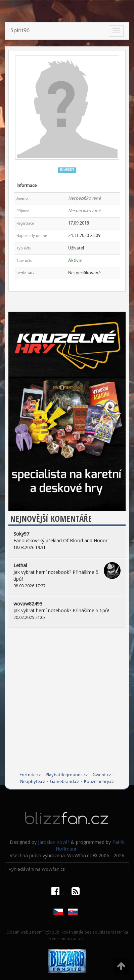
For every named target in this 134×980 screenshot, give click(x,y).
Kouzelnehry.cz (99, 782)
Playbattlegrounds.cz (67, 775)
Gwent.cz (102, 775)
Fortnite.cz (30, 775)
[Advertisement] (67, 705)
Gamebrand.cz (64, 782)
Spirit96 (20, 31)
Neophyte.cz (33, 782)
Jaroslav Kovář (54, 842)
